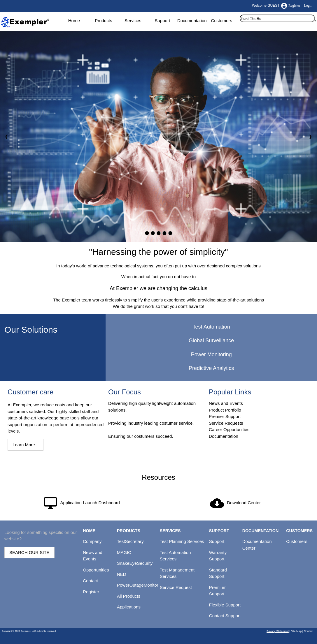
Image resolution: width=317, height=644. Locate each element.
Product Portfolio (225, 410)
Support (163, 21)
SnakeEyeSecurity (135, 563)
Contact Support (225, 616)
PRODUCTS (129, 531)
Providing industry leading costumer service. (151, 423)
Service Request (176, 587)
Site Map (296, 631)
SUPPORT (219, 531)
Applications (129, 607)
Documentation (192, 21)
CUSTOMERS (299, 531)
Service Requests (226, 423)
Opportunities (96, 570)
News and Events (226, 403)
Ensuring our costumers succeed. (141, 436)
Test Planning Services (182, 541)
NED (122, 574)
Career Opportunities (229, 429)
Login (308, 6)
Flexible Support (225, 605)
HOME (89, 531)
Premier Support (225, 416)
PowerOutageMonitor (138, 585)
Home (74, 21)
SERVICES (170, 531)
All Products (129, 596)
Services (133, 21)
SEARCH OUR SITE (29, 552)
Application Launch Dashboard (90, 503)
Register (294, 6)
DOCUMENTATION (261, 531)
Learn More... (26, 445)
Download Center (244, 503)
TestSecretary (130, 541)
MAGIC (124, 552)
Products (103, 21)
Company (92, 541)
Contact (90, 581)
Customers (221, 21)
